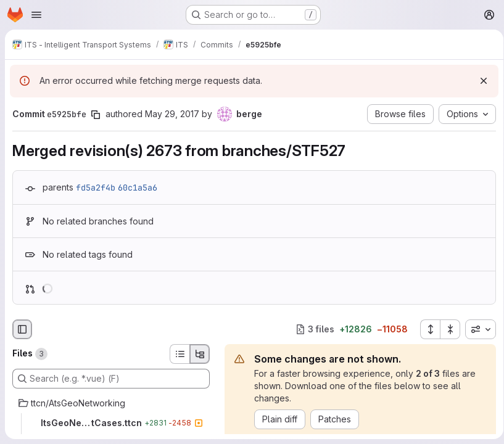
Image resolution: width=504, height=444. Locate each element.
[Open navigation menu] (36, 15)
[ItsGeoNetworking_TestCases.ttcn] (111, 423)
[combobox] (476, 329)
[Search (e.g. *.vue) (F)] (111, 379)
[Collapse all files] (446, 329)
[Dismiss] (479, 81)
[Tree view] (200, 354)
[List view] (180, 354)
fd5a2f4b (96, 187)
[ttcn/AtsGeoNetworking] (111, 403)
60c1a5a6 (138, 187)
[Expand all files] (426, 329)
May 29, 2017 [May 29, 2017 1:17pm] (172, 114)
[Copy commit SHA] (96, 115)
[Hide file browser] (22, 329)
